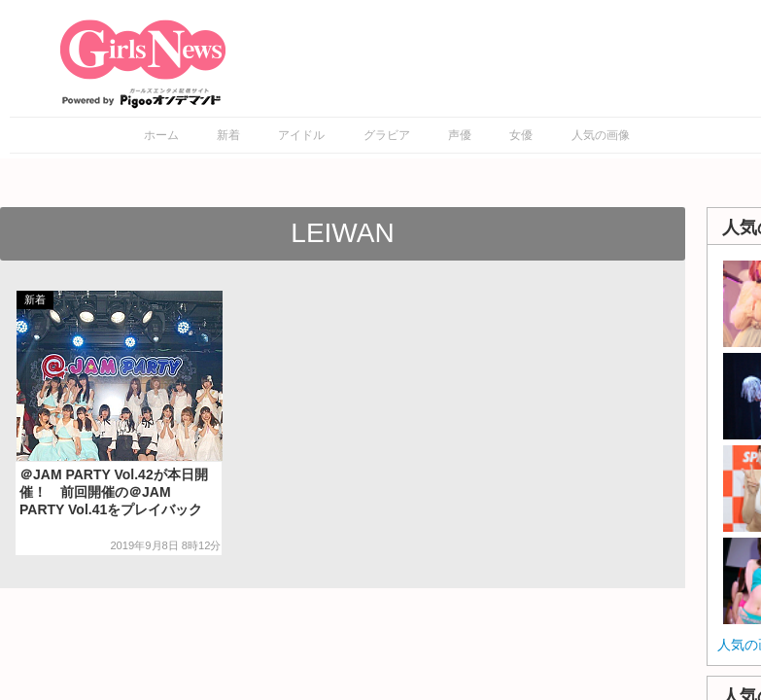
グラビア (387, 135)
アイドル (301, 135)
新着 (228, 135)
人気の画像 (601, 135)
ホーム (161, 135)
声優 (460, 135)
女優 (521, 135)
